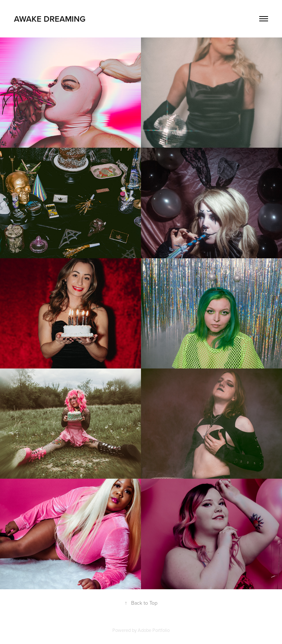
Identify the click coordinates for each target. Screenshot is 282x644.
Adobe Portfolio (154, 630)
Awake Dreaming (50, 19)
